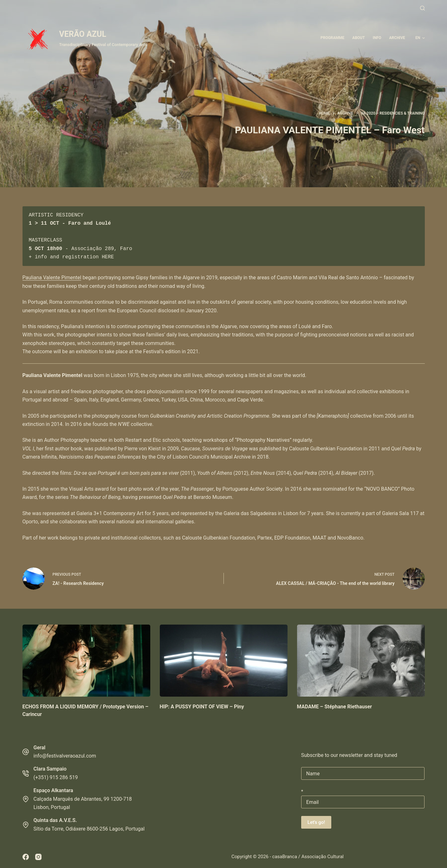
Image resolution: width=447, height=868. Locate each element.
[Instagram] (38, 857)
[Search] (422, 8)
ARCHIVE (397, 38)
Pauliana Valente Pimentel (52, 278)
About (358, 38)
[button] (420, 38)
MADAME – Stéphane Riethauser (335, 707)
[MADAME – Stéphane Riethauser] (361, 661)
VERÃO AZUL (83, 34)
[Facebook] (26, 857)
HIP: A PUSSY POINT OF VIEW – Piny (202, 707)
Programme (332, 38)
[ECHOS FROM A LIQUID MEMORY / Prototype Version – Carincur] (86, 661)
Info (377, 38)
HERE (108, 257)
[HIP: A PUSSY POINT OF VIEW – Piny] (224, 661)
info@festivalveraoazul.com (65, 756)
